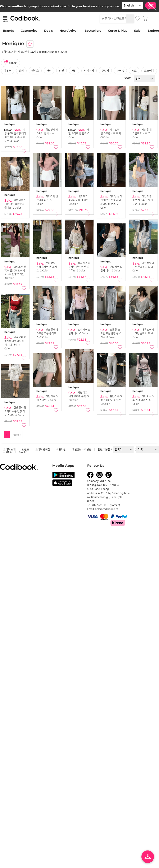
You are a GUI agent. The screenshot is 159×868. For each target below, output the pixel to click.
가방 (74, 71)
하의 (49, 71)
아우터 (8, 71)
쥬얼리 (105, 71)
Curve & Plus (118, 31)
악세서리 (89, 71)
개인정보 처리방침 (82, 450)
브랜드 (25, 450)
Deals (48, 31)
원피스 (35, 71)
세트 (134, 71)
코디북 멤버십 (43, 450)
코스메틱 (149, 71)
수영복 (120, 71)
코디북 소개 (9, 450)
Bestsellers (93, 31)
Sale (137, 31)
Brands (8, 31)
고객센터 (8, 452)
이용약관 (61, 450)
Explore (153, 31)
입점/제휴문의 (105, 450)
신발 (62, 71)
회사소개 (23, 452)
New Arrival (69, 31)
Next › (17, 435)
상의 (21, 71)
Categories (29, 31)
